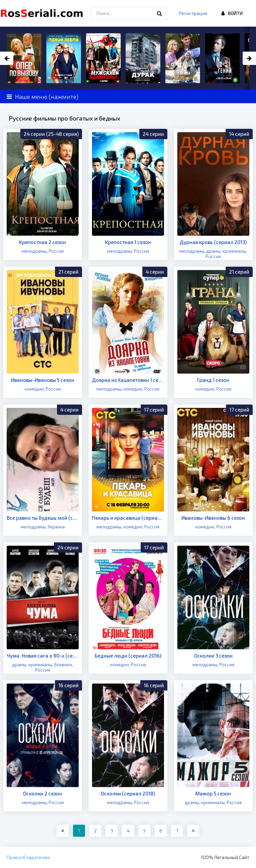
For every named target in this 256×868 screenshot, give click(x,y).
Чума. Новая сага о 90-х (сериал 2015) (43, 656)
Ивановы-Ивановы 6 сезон (213, 518)
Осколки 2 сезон (42, 793)
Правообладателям (28, 857)
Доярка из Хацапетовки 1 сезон (128, 380)
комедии (34, 389)
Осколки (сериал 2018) (128, 793)
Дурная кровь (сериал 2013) (213, 242)
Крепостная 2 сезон (42, 242)
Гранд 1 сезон (213, 380)
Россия (56, 251)
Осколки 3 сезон (213, 656)
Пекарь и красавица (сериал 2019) (128, 518)
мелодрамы (34, 251)
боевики (63, 665)
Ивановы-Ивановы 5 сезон (43, 380)
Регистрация (193, 13)
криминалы (234, 251)
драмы (213, 251)
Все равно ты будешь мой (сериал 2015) (43, 518)
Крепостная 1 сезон (128, 242)
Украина (56, 527)
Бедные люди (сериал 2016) (128, 656)
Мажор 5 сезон (213, 793)
